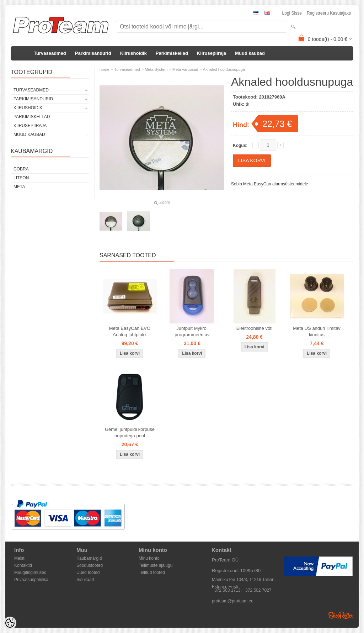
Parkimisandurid (93, 53)
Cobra (21, 169)
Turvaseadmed (50, 53)
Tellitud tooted (152, 573)
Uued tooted (88, 573)
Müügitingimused (30, 573)
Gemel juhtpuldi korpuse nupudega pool (130, 432)
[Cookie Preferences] (10, 623)
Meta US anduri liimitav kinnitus (317, 331)
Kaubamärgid (89, 558)
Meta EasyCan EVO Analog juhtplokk (130, 331)
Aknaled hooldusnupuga (224, 69)
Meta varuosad (185, 69)
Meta (19, 187)
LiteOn (21, 178)
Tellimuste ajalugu (156, 565)
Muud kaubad (250, 53)
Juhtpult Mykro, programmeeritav (192, 331)
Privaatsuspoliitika (31, 580)
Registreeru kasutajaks (329, 13)
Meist (19, 558)
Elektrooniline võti (255, 328)
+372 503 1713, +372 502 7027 (242, 590)
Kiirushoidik (133, 53)
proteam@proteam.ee (233, 601)
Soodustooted (90, 565)
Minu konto (149, 558)
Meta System (156, 69)
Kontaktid (23, 565)
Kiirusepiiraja (212, 53)
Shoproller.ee (341, 615)
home (105, 69)
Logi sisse (292, 13)
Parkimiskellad (172, 53)
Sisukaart (85, 580)
